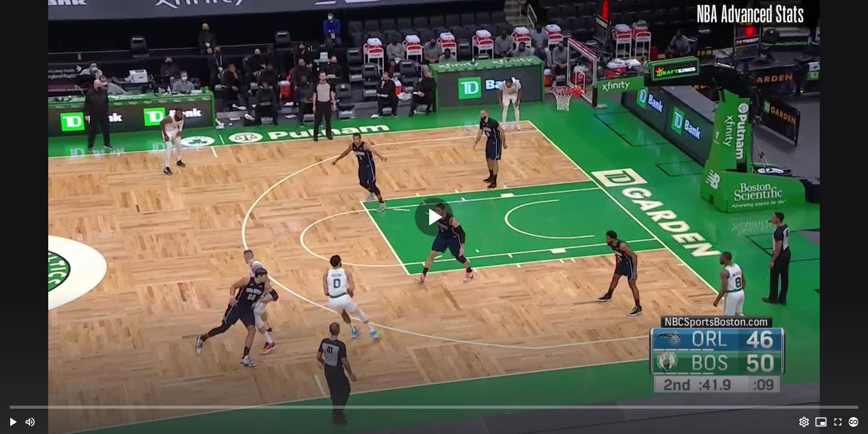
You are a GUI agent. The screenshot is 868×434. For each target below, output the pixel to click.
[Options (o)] (804, 422)
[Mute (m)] (30, 422)
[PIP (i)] (821, 422)
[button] (13, 422)
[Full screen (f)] (838, 422)
